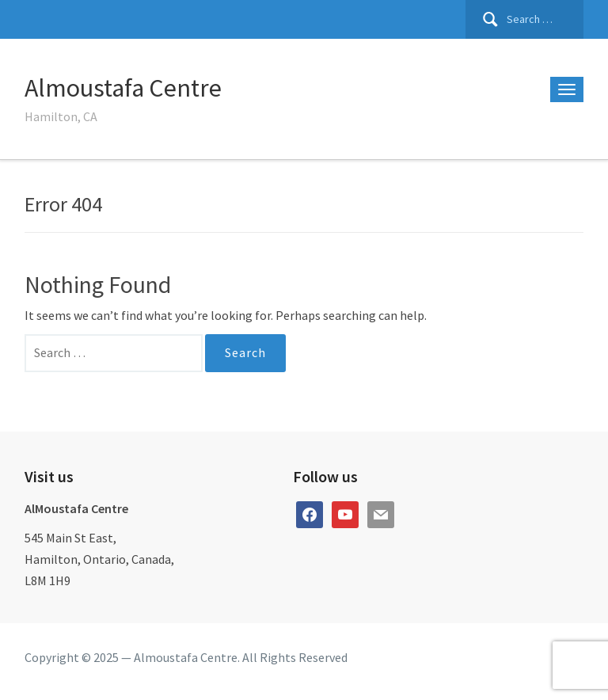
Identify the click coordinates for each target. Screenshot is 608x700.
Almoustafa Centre (123, 88)
